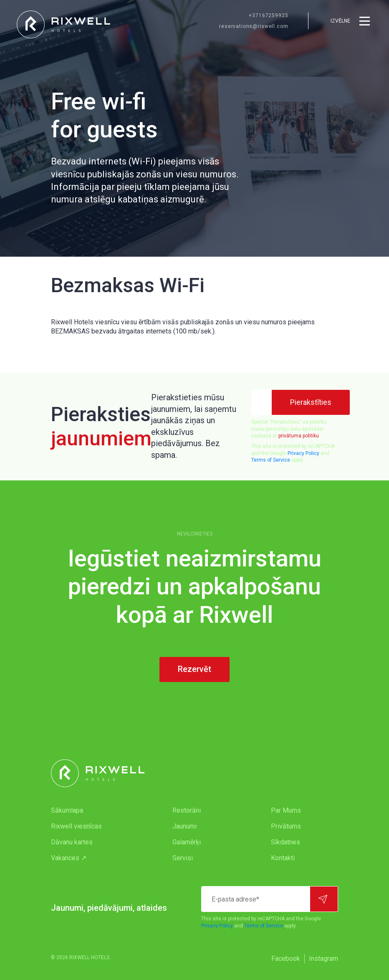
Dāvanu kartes (72, 842)
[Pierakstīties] (311, 402)
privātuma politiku (299, 436)
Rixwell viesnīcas (76, 826)
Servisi (183, 858)
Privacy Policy (303, 453)
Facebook (286, 959)
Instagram (323, 959)
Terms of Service (271, 460)
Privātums (286, 826)
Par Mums (286, 810)
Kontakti (283, 858)
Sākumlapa (67, 810)
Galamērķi (187, 842)
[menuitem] (95, 811)
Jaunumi (184, 826)
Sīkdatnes (285, 842)
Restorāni (187, 810)
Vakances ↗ (69, 858)
